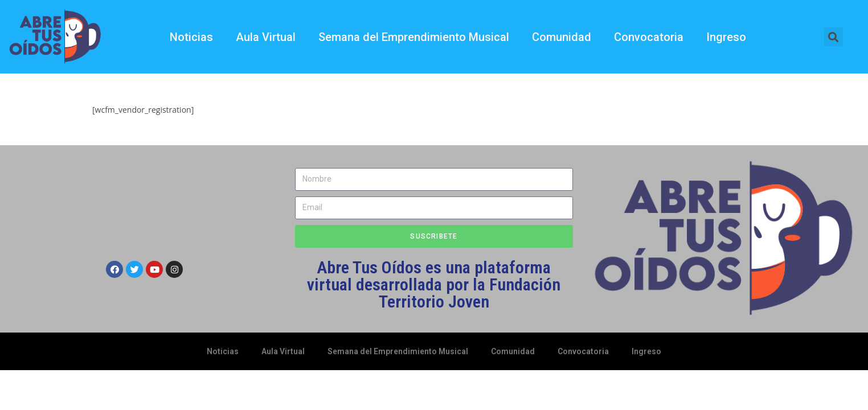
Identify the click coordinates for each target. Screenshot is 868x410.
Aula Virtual (266, 37)
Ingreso (726, 37)
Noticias (191, 37)
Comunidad (562, 37)
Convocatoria (649, 37)
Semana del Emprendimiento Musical (414, 37)
